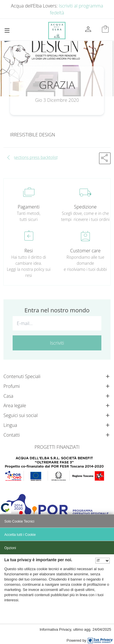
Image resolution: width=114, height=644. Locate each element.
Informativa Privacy (55, 629)
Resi (29, 251)
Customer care (85, 251)
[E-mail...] (57, 323)
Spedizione (85, 207)
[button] (105, 158)
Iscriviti (57, 343)
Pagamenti (29, 207)
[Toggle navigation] (7, 30)
